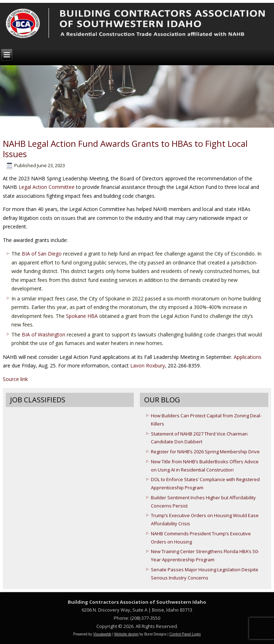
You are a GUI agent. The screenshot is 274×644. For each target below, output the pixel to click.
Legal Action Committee (47, 187)
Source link (15, 379)
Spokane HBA (82, 316)
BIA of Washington (44, 334)
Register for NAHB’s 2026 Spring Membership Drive (205, 452)
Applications (248, 357)
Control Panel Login (185, 634)
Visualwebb (102, 634)
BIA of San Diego (42, 254)
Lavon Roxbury (148, 365)
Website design (126, 634)
